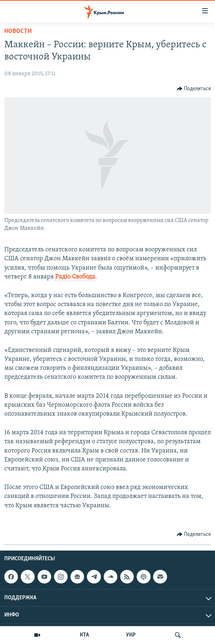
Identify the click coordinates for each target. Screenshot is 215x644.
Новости (18, 31)
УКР (131, 635)
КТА (84, 635)
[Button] (194, 89)
